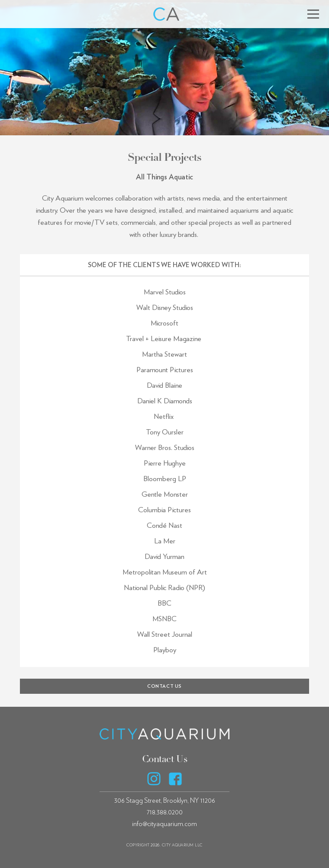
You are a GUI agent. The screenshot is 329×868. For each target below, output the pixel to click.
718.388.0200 (165, 812)
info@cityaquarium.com (164, 824)
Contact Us (165, 759)
